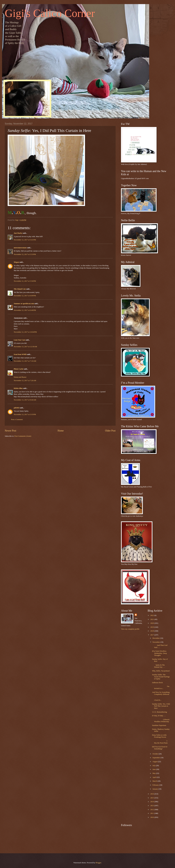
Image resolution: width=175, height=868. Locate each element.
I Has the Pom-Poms (160, 742)
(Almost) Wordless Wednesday (161, 721)
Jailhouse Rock (157, 683)
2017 (152, 635)
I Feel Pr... (161, 699)
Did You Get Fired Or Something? (160, 748)
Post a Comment (17, 419)
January (155, 789)
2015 (152, 798)
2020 (152, 623)
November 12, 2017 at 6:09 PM (25, 296)
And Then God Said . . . (160, 646)
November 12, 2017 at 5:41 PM (25, 240)
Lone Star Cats (19, 340)
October (156, 754)
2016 (152, 794)
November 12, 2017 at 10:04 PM (25, 332)
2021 (152, 619)
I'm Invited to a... (161, 687)
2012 (152, 810)
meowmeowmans (20, 248)
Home (61, 431)
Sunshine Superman (159, 725)
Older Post (110, 431)
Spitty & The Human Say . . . (159, 666)
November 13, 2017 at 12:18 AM (25, 347)
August (155, 762)
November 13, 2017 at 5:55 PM (25, 414)
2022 (152, 615)
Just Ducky (18, 233)
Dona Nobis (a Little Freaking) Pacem (159, 736)
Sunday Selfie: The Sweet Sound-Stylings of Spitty (161, 677)
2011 (152, 813)
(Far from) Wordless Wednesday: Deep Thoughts (159, 653)
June (154, 769)
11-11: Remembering (159, 712)
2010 (152, 817)
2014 (152, 802)
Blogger (98, 863)
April (154, 777)
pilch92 (17, 408)
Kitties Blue (18, 388)
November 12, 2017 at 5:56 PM (25, 281)
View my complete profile (130, 629)
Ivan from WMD (20, 354)
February (156, 785)
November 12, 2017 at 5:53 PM (25, 254)
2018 (152, 631)
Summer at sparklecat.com (24, 304)
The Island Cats (20, 289)
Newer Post (11, 431)
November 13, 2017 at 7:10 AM (25, 361)
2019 (152, 627)
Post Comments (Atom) (23, 436)
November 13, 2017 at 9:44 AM (25, 400)
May (154, 773)
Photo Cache (19, 369)
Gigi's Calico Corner (50, 13)
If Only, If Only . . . (159, 716)
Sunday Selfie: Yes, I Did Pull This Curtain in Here (161, 706)
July (154, 766)
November (156, 642)
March (155, 781)
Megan (16, 262)
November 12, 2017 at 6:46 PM (25, 310)
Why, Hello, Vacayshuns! (161, 671)
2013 (152, 806)
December (156, 638)
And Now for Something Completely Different (161, 693)
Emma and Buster (20, 377)
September (156, 758)
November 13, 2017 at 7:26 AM (25, 381)
